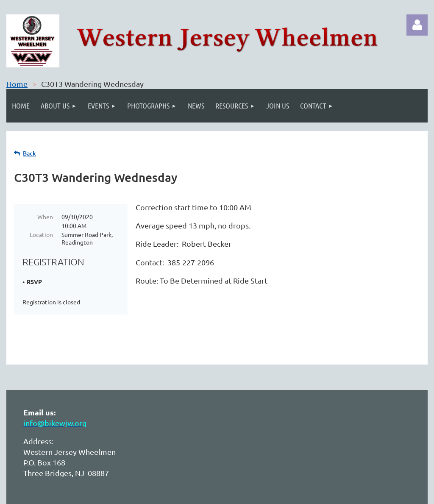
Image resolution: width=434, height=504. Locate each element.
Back (29, 153)
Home (17, 84)
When (45, 217)
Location (41, 234)
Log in (417, 25)
